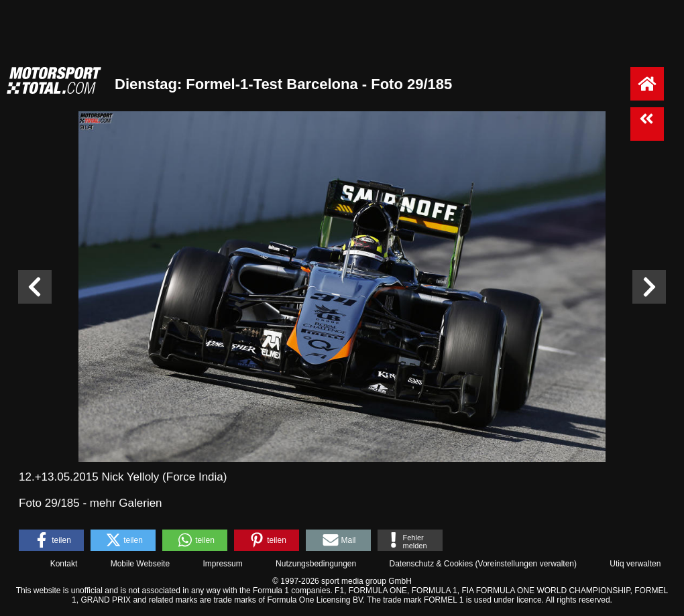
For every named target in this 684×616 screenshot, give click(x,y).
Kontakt (64, 564)
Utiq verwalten (635, 564)
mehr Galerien (126, 503)
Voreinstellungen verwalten (526, 564)
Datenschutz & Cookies (431, 564)
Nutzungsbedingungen (316, 564)
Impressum (222, 564)
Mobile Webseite (140, 564)
